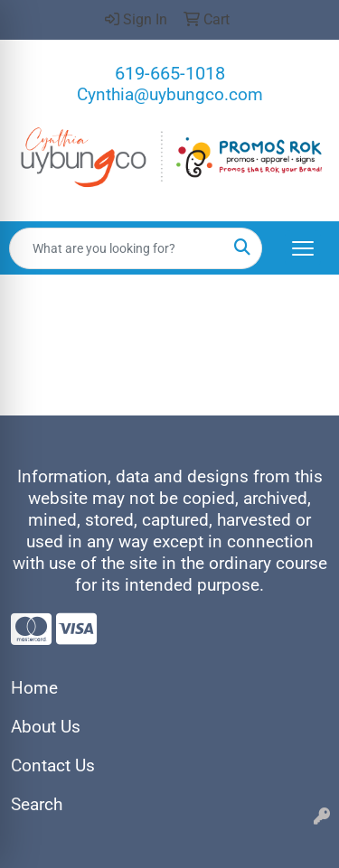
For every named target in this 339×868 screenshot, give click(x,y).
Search (37, 805)
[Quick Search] (117, 248)
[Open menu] (303, 248)
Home (34, 688)
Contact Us (53, 766)
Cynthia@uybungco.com (170, 95)
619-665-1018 (170, 73)
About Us (46, 727)
